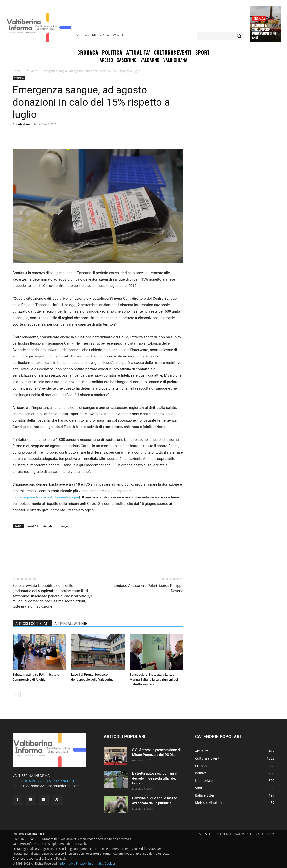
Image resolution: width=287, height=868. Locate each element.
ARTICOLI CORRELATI (32, 624)
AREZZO (204, 834)
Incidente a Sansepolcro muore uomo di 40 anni (264, 31)
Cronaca (259, 19)
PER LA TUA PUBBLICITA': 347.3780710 (43, 781)
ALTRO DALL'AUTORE (71, 624)
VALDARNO (243, 834)
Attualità (31, 71)
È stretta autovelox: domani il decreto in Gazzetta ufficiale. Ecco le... (154, 778)
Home (17, 71)
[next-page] (23, 694)
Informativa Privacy (72, 863)
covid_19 (33, 526)
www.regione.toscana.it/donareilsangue (46, 497)
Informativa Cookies (102, 863)
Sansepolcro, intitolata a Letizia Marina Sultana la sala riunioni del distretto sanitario (154, 679)
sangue (65, 526)
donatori (49, 526)
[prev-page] (16, 694)
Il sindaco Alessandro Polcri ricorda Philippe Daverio (147, 588)
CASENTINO (223, 834)
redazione (23, 124)
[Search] (239, 36)
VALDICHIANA (265, 834)
